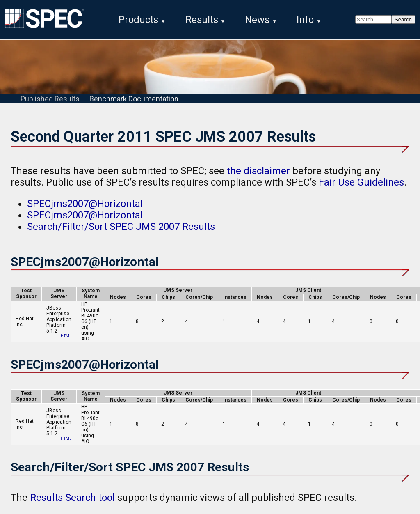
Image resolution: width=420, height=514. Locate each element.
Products (138, 20)
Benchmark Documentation (134, 99)
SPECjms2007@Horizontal (85, 204)
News (257, 20)
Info (305, 20)
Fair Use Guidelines (361, 182)
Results (202, 20)
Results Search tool (72, 498)
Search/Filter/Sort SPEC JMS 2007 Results (121, 227)
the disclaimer (258, 171)
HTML (66, 336)
